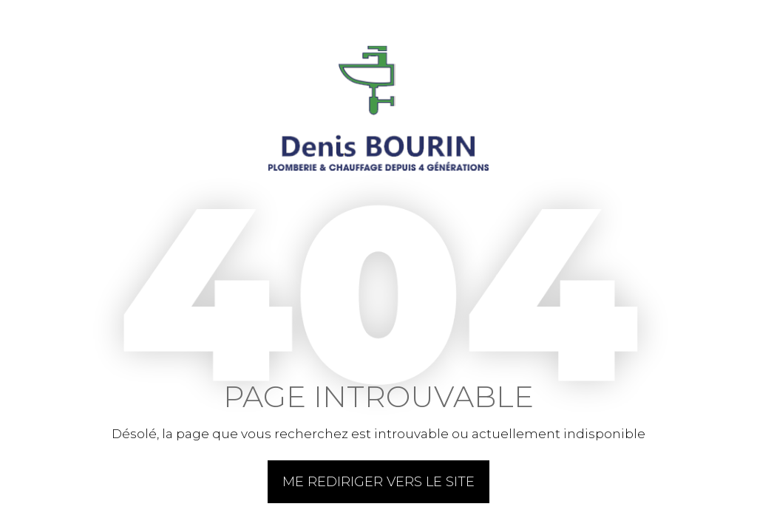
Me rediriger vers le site (378, 482)
